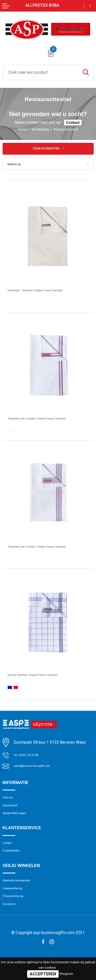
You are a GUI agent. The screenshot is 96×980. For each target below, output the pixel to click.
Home (19, 129)
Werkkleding (39, 129)
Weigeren (66, 974)
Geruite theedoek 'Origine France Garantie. (46, 676)
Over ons (10, 801)
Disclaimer (12, 925)
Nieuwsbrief (13, 811)
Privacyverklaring (17, 915)
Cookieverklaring (16, 905)
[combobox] (40, 72)
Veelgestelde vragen (20, 821)
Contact (73, 123)
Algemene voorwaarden (23, 895)
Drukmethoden (15, 863)
